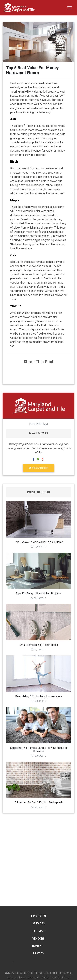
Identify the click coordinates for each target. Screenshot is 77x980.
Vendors (38, 939)
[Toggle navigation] (70, 8)
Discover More (38, 468)
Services (38, 923)
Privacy (38, 953)
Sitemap (38, 931)
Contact (39, 946)
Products (39, 916)
